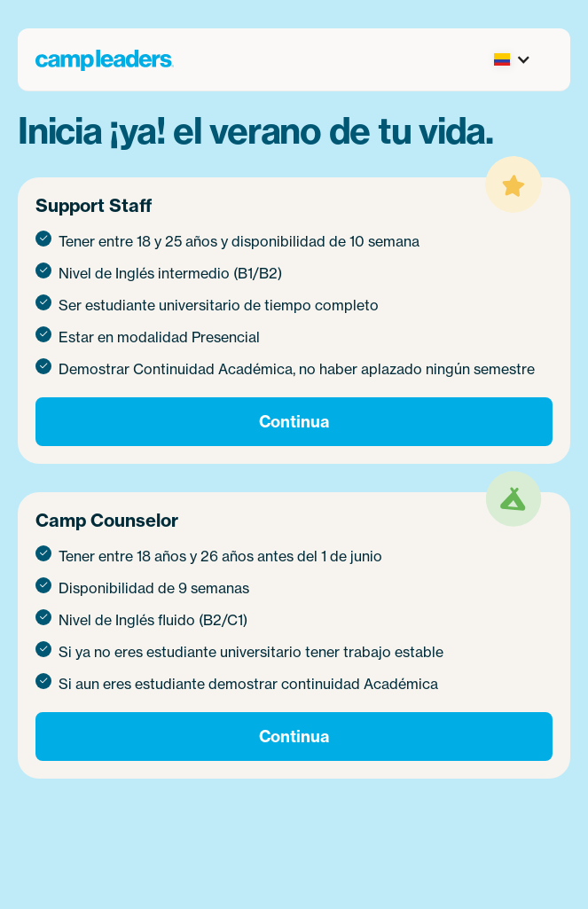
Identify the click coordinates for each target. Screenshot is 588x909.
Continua (294, 422)
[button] (509, 59)
